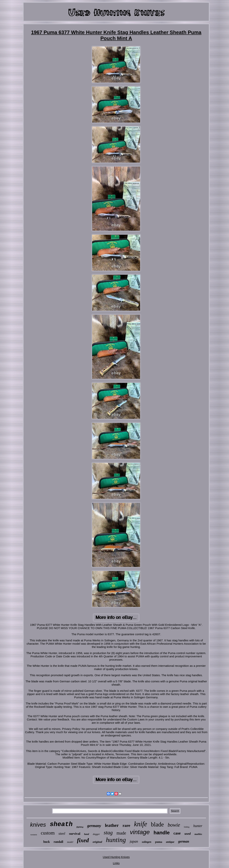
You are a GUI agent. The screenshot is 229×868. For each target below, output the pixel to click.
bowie (174, 825)
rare (126, 825)
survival (75, 834)
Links (116, 863)
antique (170, 842)
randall (58, 842)
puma (159, 842)
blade (157, 824)
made (121, 833)
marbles (198, 834)
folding (187, 827)
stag (108, 833)
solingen (147, 842)
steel (62, 833)
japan (134, 841)
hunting (116, 840)
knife (141, 824)
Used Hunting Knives (116, 857)
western (34, 835)
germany (94, 826)
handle (162, 833)
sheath (61, 824)
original (97, 842)
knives (38, 825)
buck (47, 842)
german (184, 841)
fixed (83, 840)
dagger (96, 834)
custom (48, 833)
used (188, 834)
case (177, 833)
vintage (140, 832)
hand (86, 834)
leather (112, 825)
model (70, 842)
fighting (80, 827)
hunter (198, 826)
